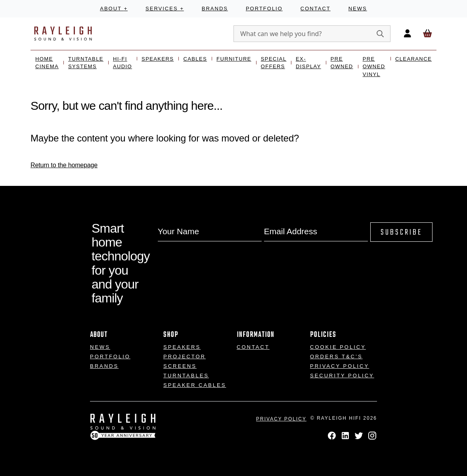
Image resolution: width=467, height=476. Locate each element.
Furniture (234, 59)
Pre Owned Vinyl (374, 67)
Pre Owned (342, 63)
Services (165, 9)
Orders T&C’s (336, 357)
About (114, 9)
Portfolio (264, 9)
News (358, 9)
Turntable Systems (86, 63)
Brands (215, 9)
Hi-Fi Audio (122, 63)
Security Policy (342, 376)
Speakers (158, 59)
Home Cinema (47, 63)
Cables (195, 59)
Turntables (186, 376)
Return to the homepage (64, 165)
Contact (316, 9)
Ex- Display (308, 63)
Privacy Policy (340, 366)
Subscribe (401, 232)
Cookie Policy (338, 347)
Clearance (413, 59)
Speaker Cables (195, 385)
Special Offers (274, 63)
